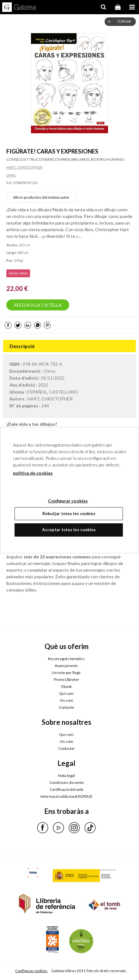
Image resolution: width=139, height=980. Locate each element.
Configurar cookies (32, 971)
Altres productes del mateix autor (41, 197)
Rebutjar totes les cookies (69, 514)
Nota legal (66, 776)
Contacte (66, 707)
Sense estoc (18, 273)
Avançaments (66, 666)
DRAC (11, 175)
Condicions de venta (66, 782)
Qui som (66, 693)
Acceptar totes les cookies (69, 530)
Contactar (66, 748)
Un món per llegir (66, 673)
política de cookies (33, 473)
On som (66, 700)
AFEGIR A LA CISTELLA (38, 305)
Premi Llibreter (66, 679)
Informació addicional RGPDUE (66, 796)
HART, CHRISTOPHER (24, 167)
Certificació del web (66, 789)
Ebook (66, 686)
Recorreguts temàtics (66, 659)
